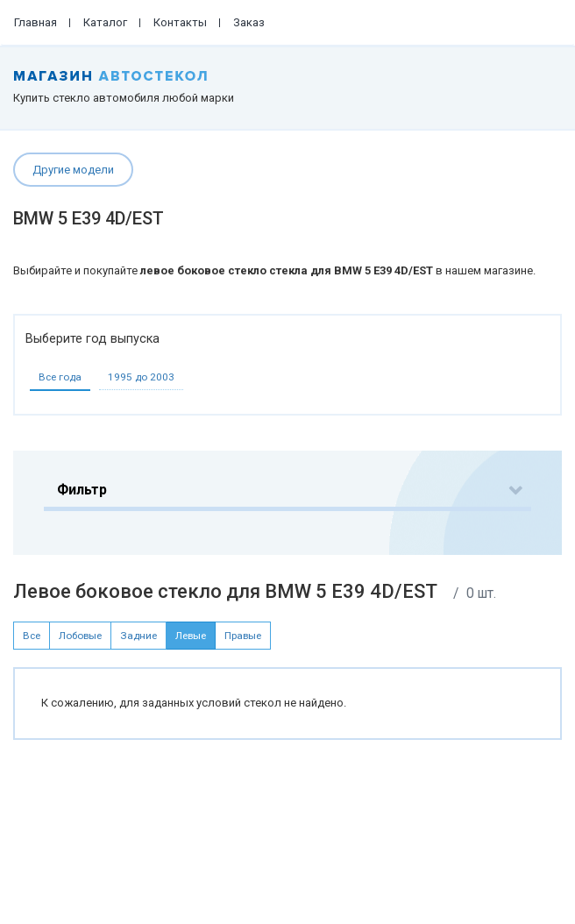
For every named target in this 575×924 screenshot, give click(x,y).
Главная (35, 22)
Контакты (180, 22)
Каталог (105, 22)
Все (32, 636)
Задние (138, 636)
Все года (60, 377)
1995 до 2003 (141, 377)
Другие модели (73, 170)
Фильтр (82, 490)
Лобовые (80, 636)
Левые (191, 636)
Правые (243, 636)
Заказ (249, 22)
